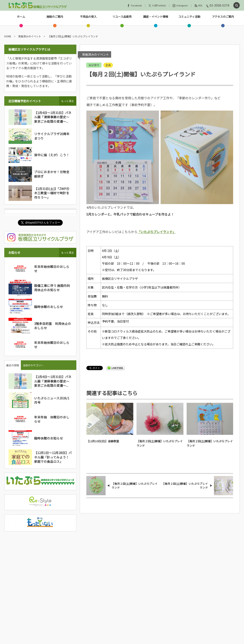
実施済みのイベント (96, 54)
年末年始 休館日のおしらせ (52, 419)
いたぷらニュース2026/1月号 (52, 400)
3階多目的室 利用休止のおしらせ (53, 326)
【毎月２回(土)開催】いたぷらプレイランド (160, 443)
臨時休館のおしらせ (49, 307)
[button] (237, 5)
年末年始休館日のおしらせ (52, 269)
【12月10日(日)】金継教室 (103, 441)
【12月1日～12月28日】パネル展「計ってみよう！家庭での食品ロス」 (53, 457)
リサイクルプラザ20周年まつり (52, 136)
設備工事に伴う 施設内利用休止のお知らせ (52, 288)
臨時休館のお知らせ (49, 438)
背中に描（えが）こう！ (52, 155)
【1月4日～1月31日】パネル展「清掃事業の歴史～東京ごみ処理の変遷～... (53, 117)
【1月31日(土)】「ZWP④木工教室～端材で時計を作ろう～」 (52, 193)
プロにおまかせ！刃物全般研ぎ (52, 174)
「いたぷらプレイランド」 (157, 232)
